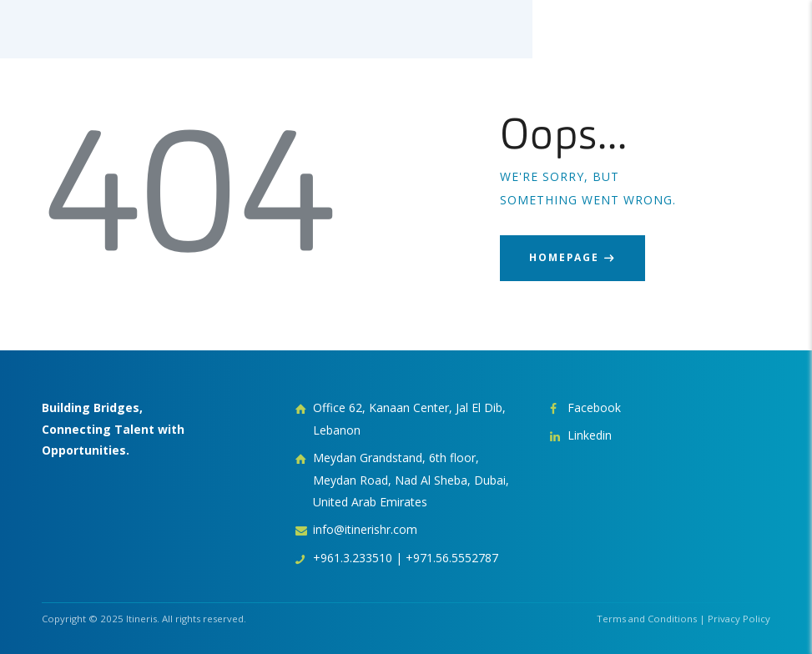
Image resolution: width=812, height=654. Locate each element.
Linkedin (590, 435)
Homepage (564, 257)
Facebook (594, 407)
